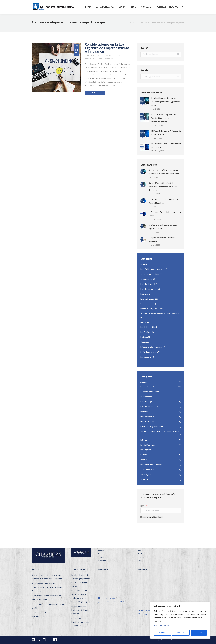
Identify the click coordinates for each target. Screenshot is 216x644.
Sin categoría (146, 357)
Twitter (36, 641)
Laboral (144, 322)
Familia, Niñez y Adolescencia (152, 309)
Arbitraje (144, 264)
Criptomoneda (146, 279)
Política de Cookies (161, 626)
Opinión (144, 342)
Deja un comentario (106, 58)
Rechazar (181, 633)
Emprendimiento (91, 55)
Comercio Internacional (150, 274)
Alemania (102, 561)
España (101, 550)
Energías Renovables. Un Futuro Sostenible (162, 239)
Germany (142, 561)
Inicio (132, 23)
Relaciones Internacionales (151, 347)
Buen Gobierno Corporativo (152, 269)
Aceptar (199, 633)
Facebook (59, 641)
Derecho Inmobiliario (149, 289)
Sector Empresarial (148, 352)
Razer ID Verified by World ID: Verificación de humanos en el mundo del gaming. (164, 118)
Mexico (141, 557)
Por (109, 55)
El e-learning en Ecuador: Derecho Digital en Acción (163, 227)
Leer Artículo (94, 93)
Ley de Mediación (148, 327)
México (101, 557)
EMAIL (143, 506)
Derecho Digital (147, 284)
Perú (100, 553)
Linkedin (47, 641)
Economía (144, 294)
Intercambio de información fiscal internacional (160, 314)
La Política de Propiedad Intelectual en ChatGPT (166, 145)
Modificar (162, 633)
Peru (140, 553)
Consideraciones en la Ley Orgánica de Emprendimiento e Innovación (107, 48)
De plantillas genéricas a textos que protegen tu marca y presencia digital (166, 102)
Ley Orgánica (146, 332)
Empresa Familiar (147, 304)
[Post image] (145, 101)
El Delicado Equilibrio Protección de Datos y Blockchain (166, 133)
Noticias (144, 337)
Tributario (144, 362)
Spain (140, 550)
